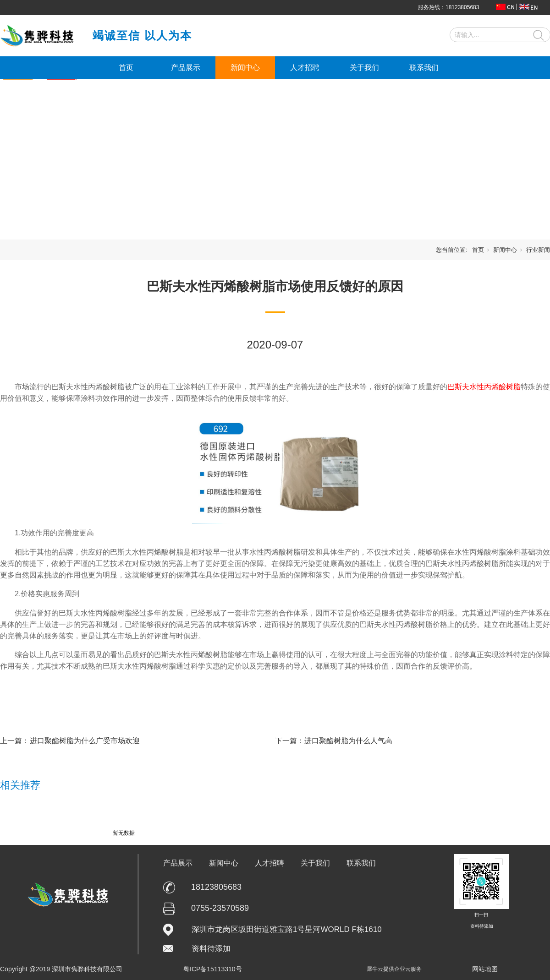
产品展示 (186, 68)
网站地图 (485, 969)
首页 (126, 68)
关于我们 (364, 68)
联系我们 (424, 68)
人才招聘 (305, 68)
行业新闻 (538, 250)
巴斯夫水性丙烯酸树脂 (484, 387)
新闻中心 (245, 68)
